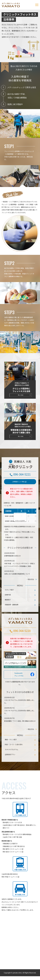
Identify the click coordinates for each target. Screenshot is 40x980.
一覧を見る (30, 738)
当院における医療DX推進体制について (17, 583)
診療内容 (8, 604)
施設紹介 (8, 609)
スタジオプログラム (12, 759)
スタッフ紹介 (9, 599)
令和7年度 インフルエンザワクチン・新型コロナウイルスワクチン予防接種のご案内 (20, 574)
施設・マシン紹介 (11, 749)
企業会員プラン (10, 764)
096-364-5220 (22, 640)
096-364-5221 (22, 484)
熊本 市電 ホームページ (9, 886)
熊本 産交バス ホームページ (12, 861)
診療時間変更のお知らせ (12, 565)
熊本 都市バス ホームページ (12, 858)
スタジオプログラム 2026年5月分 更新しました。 (19, 711)
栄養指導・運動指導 (12, 614)
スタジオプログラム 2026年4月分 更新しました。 (19, 721)
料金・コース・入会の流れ (14, 754)
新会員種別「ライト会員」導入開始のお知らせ (20, 730)
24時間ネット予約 (18, 491)
